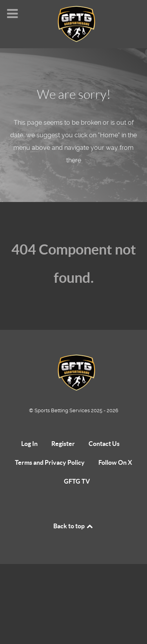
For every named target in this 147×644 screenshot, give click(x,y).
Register (63, 444)
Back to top (74, 526)
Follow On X (115, 462)
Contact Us (104, 444)
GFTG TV (77, 481)
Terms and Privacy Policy (50, 462)
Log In (29, 444)
